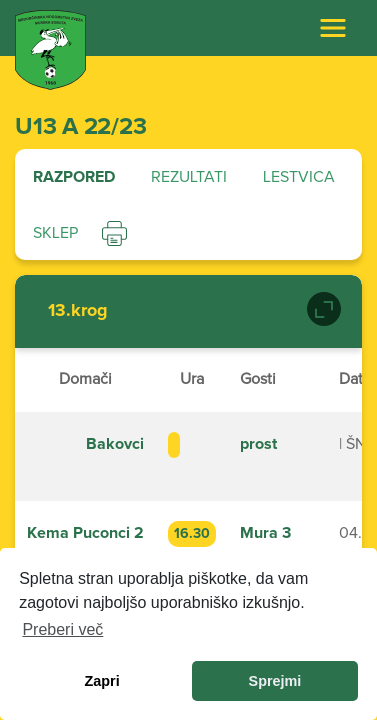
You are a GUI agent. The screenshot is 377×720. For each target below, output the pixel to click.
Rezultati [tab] (189, 177)
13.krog (78, 311)
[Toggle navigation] (333, 28)
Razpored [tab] (74, 177)
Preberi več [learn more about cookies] (62, 629)
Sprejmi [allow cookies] (275, 681)
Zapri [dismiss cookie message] (101, 681)
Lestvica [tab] (299, 177)
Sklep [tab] (55, 233)
